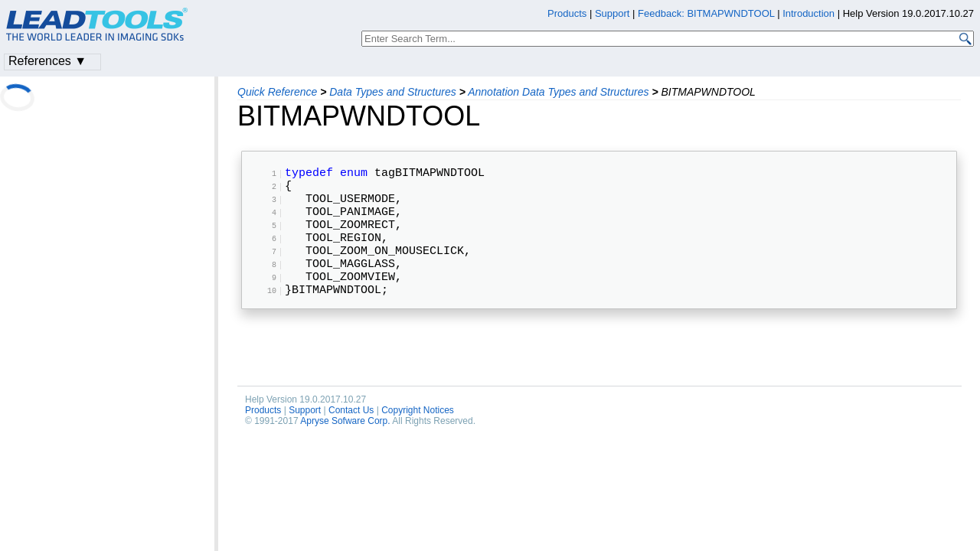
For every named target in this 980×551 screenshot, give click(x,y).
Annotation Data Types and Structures (558, 92)
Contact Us (351, 441)
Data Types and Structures (392, 92)
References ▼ (47, 61)
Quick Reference (277, 92)
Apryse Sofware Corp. (345, 452)
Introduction (808, 13)
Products (263, 441)
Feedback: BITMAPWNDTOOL (706, 13)
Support (305, 441)
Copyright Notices (418, 441)
